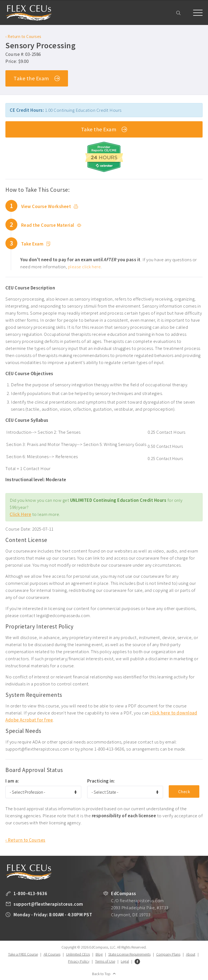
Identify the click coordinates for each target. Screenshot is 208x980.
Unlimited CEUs (78, 954)
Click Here (20, 514)
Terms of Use (105, 961)
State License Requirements (129, 954)
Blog (99, 954)
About (191, 954)
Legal (125, 961)
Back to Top (101, 974)
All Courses (52, 954)
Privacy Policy (79, 961)
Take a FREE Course (23, 954)
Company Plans (168, 954)
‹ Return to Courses (23, 36)
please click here (84, 267)
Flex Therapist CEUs (29, 13)
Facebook (137, 962)
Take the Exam (37, 79)
